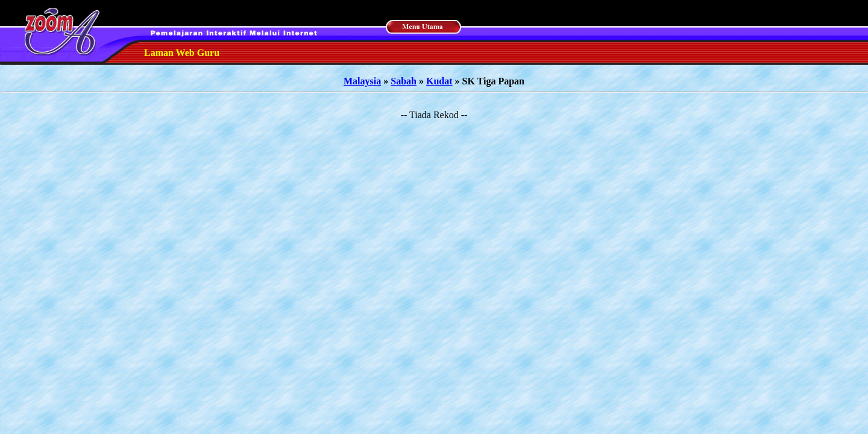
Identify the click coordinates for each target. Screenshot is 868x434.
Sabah (404, 81)
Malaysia (362, 81)
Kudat (439, 81)
